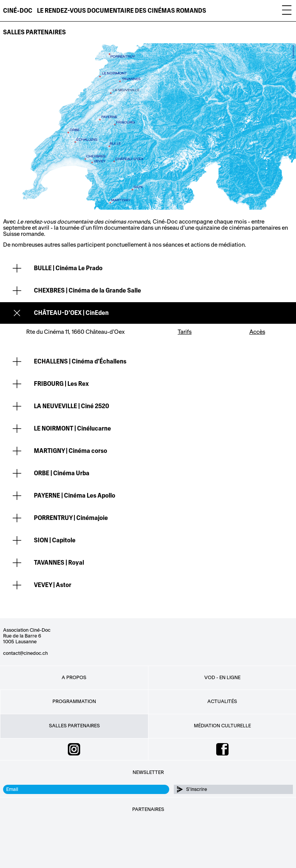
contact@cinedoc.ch (25, 653)
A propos (74, 678)
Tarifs (185, 332)
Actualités (222, 701)
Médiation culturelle (222, 726)
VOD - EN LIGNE (222, 678)
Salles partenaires (34, 32)
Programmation (74, 701)
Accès (257, 332)
